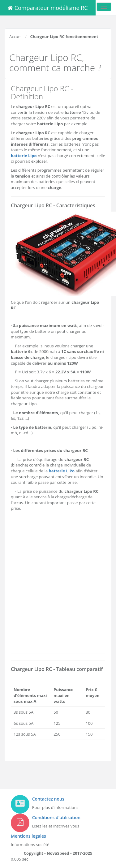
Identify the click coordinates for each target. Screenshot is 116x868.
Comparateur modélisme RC (48, 8)
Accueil (16, 37)
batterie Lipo (24, 156)
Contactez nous (48, 799)
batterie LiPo (62, 471)
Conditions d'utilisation (56, 817)
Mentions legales (28, 836)
